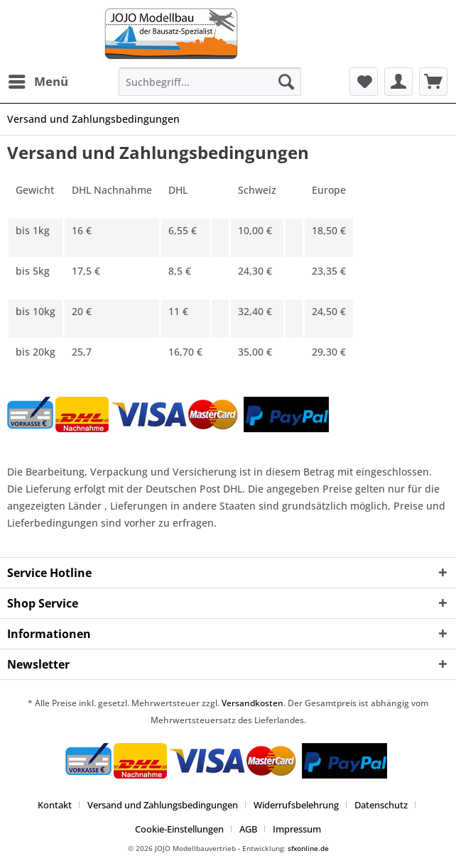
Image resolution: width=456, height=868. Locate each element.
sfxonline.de (308, 848)
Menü (38, 80)
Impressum (297, 829)
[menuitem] (38, 82)
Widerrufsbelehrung (296, 805)
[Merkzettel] (364, 82)
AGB (248, 829)
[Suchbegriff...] (210, 82)
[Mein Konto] (398, 82)
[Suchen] (286, 82)
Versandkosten (253, 703)
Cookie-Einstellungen (179, 829)
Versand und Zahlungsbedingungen (163, 805)
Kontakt (55, 805)
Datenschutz (381, 805)
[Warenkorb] (433, 82)
